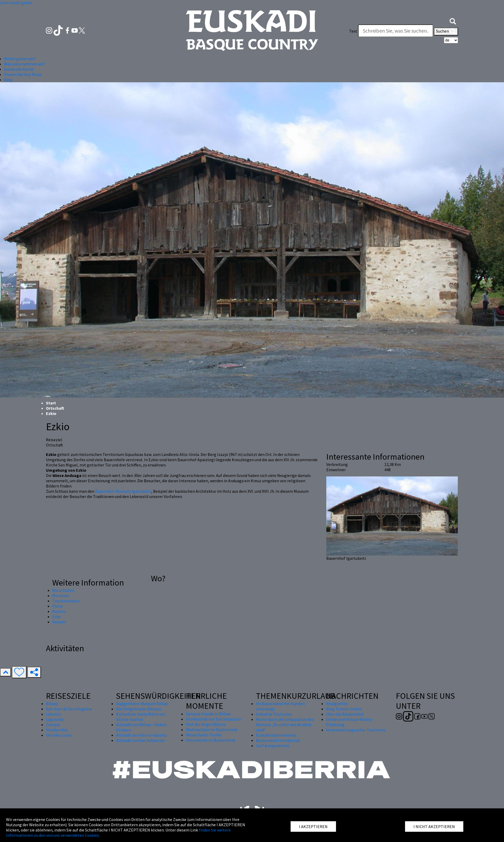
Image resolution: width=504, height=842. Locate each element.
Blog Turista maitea (344, 709)
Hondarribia (57, 730)
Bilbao (52, 704)
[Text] (396, 31)
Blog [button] (8, 80)
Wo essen (61, 595)
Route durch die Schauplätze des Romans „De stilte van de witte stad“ (285, 725)
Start (51, 403)
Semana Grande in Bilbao (208, 714)
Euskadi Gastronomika (276, 735)
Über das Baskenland (345, 714)
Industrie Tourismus (274, 714)
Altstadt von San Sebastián (140, 740)
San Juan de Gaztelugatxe (69, 709)
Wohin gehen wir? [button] (20, 59)
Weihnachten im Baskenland (211, 730)
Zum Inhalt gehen (16, 3)
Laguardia (55, 719)
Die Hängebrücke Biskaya (138, 709)
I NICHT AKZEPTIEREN (434, 826)
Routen (59, 611)
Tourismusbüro (66, 601)
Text (353, 31)
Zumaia (53, 725)
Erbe (56, 617)
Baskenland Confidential (278, 740)
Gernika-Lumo (59, 735)
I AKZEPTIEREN (313, 826)
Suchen (446, 32)
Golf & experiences (273, 746)
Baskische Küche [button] (19, 69)
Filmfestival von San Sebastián (213, 719)
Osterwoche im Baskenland (210, 740)
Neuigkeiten (337, 704)
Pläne (57, 606)
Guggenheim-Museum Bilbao (142, 704)
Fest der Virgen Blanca (206, 724)
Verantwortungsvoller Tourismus (356, 730)
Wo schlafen (63, 590)
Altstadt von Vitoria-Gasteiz (141, 735)
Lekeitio (53, 714)
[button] (453, 20)
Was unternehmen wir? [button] (25, 64)
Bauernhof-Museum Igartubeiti (123, 491)
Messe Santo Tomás (204, 735)
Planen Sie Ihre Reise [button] (23, 74)
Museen (59, 622)
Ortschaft (55, 408)
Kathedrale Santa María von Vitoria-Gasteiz (141, 717)
